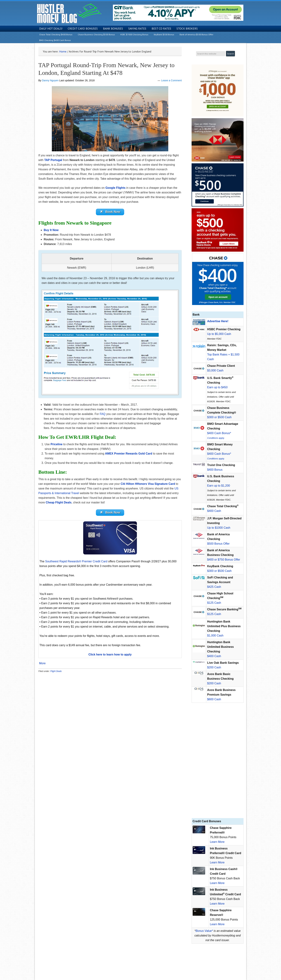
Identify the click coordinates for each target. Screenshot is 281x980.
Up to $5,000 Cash (219, 334)
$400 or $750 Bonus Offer (224, 560)
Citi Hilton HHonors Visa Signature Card (148, 484)
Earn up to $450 (217, 387)
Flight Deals (56, 672)
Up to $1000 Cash (219, 528)
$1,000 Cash (215, 636)
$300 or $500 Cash (219, 417)
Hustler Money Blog (69, 14)
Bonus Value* (204, 931)
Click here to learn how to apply (110, 656)
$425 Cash (214, 587)
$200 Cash (214, 667)
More (42, 665)
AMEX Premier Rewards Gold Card (129, 454)
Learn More (217, 842)
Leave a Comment (172, 80)
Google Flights (115, 188)
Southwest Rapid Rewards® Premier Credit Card (76, 563)
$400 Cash (214, 511)
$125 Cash (214, 603)
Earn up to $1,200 (219, 486)
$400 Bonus (215, 470)
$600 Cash (214, 699)
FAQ (103, 415)
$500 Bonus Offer (218, 544)
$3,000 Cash (215, 370)
